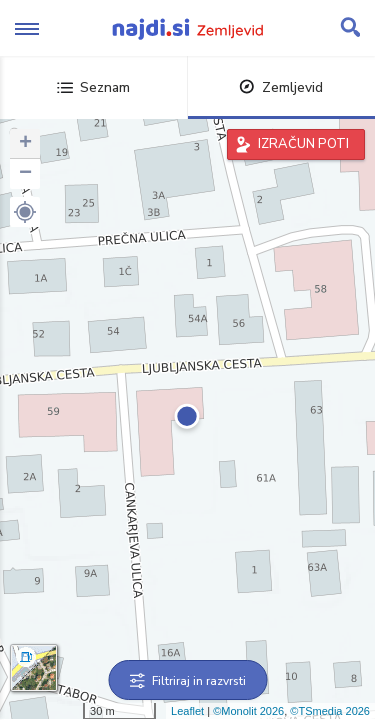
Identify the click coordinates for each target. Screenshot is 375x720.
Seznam (93, 87)
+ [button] (25, 144)
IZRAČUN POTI (303, 144)
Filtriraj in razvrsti (187, 681)
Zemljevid (281, 87)
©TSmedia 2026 (330, 711)
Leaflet (187, 711)
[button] (25, 212)
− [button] (25, 174)
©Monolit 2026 (248, 711)
